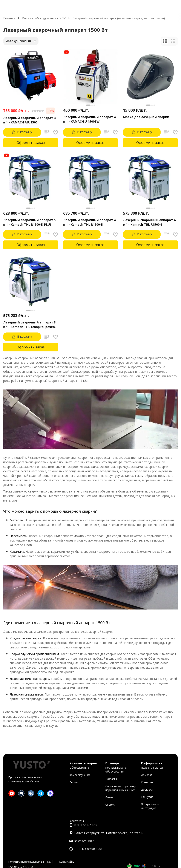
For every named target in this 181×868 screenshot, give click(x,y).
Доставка (111, 779)
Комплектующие (80, 775)
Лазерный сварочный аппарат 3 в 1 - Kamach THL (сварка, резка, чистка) (29, 325)
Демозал (147, 775)
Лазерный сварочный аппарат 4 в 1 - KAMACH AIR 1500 (29, 120)
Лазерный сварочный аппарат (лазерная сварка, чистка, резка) (119, 18)
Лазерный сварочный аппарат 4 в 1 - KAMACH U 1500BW (89, 119)
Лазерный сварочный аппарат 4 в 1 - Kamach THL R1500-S (149, 222)
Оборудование (79, 768)
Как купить (148, 797)
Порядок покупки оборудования (116, 770)
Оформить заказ (31, 143)
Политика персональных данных (29, 862)
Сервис (74, 782)
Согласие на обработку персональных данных (120, 788)
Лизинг (110, 797)
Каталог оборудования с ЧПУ (44, 18)
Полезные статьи (152, 768)
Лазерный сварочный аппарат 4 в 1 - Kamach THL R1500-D (89, 222)
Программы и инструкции (150, 806)
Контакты (147, 782)
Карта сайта (67, 862)
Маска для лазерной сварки (146, 117)
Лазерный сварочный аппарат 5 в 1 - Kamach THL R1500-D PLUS (29, 222)
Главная (9, 18)
